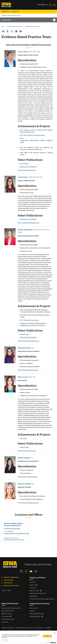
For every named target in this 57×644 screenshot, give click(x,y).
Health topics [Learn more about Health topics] (33, 596)
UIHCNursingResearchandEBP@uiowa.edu (16, 533)
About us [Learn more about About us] (32, 611)
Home (3, 26)
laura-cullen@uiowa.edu (29, 170)
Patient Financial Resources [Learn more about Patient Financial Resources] (38, 593)
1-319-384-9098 (8, 531)
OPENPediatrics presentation (29, 325)
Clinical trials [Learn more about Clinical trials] (5, 616)
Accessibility (48, 628)
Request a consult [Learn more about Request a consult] (7, 614)
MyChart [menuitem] (14, 12)
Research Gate (24, 164)
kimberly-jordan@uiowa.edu (30, 370)
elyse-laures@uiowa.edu (29, 451)
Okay (47, 636)
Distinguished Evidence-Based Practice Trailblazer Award (36, 141)
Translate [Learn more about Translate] (41, 5)
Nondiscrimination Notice (8, 628)
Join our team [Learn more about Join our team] (34, 608)
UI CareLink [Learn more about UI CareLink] (5, 622)
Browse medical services (11, 586)
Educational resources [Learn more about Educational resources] (8, 619)
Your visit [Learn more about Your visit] (32, 582)
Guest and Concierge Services (35, 631)
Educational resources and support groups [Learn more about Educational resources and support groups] (42, 599)
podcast (42, 325)
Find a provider (8, 583)
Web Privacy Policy (39, 628)
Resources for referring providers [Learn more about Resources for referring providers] (11, 608)
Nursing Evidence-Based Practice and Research (13, 524)
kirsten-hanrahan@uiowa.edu (31, 341)
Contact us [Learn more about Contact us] (33, 588)
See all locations (9, 580)
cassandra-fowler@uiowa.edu (30, 223)
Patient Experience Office (19, 631)
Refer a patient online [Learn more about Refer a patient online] (8, 611)
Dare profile (23, 438)
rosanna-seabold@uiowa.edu (30, 503)
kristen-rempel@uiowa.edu (30, 477)
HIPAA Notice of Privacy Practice (24, 628)
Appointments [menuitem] (6, 11)
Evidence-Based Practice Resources (15, 26)
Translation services (7, 631)
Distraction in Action (26, 251)
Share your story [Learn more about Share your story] (35, 591)
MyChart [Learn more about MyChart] (32, 585)
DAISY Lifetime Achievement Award (34, 135)
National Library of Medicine (28, 167)
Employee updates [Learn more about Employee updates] (35, 616)
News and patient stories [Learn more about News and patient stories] (37, 614)
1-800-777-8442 (6, 591)
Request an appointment (11, 577)
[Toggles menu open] (54, 5)
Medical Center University (12, 538)
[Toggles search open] (51, 5)
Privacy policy (5, 640)
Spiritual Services (48, 631)
